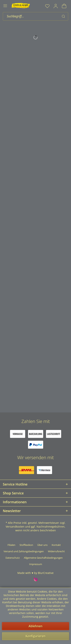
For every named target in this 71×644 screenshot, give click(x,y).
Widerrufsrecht (56, 551)
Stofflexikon (26, 545)
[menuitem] (47, 6)
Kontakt (56, 545)
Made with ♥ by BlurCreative (35, 573)
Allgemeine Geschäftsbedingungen (43, 558)
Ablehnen (35, 626)
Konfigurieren (35, 636)
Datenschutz (13, 558)
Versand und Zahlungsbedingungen (24, 551)
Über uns (42, 545)
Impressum (36, 564)
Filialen (11, 545)
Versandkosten (15, 527)
